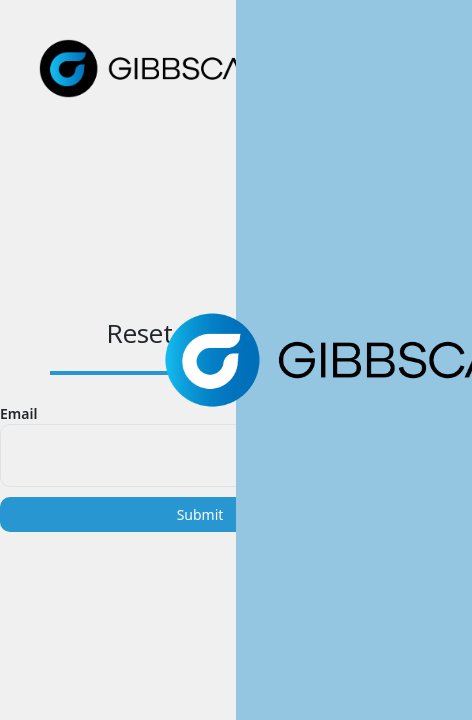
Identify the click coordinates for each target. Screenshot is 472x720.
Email (18, 413)
